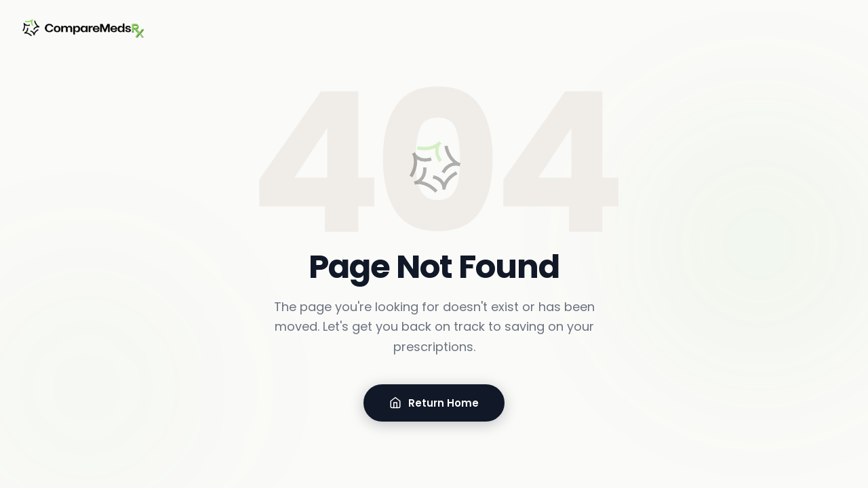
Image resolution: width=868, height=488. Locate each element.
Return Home (434, 403)
